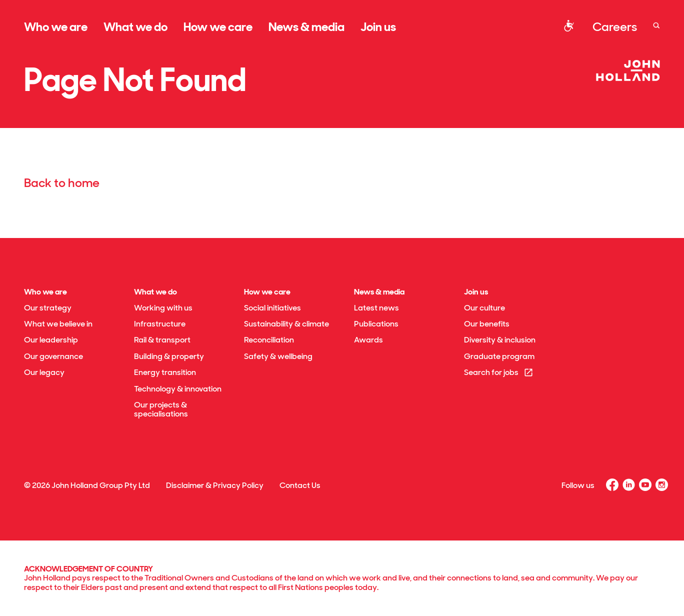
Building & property (169, 356)
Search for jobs (499, 372)
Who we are (56, 27)
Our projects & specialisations (161, 409)
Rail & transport (162, 340)
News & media (306, 27)
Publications (376, 324)
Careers (615, 27)
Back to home (62, 183)
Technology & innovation (178, 389)
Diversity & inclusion (500, 340)
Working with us (163, 308)
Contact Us (300, 485)
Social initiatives (272, 308)
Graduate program (499, 356)
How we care (218, 27)
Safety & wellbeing (278, 356)
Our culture (484, 308)
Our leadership (51, 340)
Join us (378, 27)
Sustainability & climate (286, 324)
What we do (135, 27)
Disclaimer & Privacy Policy (215, 485)
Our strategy (48, 308)
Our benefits (487, 324)
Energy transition (165, 372)
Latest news (376, 308)
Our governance (53, 356)
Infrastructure (160, 324)
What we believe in (58, 324)
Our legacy (44, 372)
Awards (368, 340)
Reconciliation (269, 340)
